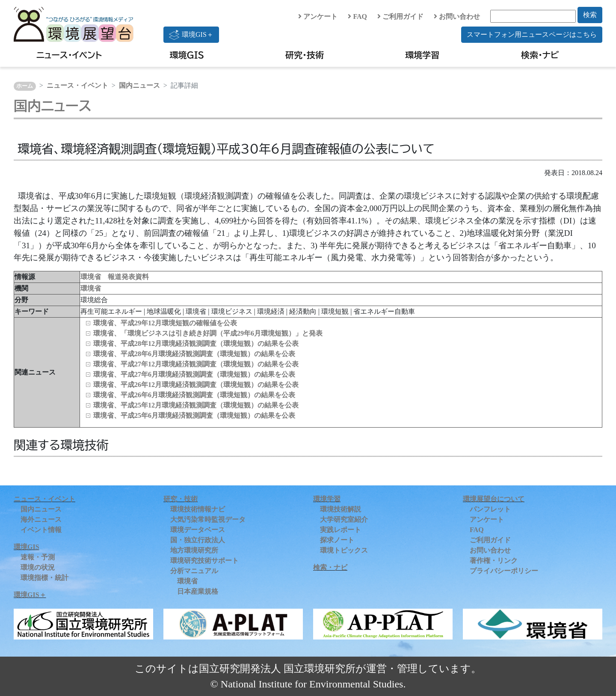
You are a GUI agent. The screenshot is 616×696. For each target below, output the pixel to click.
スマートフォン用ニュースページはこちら (532, 34)
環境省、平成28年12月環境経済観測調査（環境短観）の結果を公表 (196, 344)
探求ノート (337, 540)
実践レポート (341, 530)
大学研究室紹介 (344, 519)
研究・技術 (305, 55)
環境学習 (422, 55)
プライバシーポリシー (504, 571)
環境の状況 (38, 567)
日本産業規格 (198, 591)
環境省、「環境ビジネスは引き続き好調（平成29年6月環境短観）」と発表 (208, 333)
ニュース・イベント (69, 55)
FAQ (357, 16)
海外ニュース (41, 519)
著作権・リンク (494, 561)
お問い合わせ (457, 16)
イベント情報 (41, 530)
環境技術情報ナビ (198, 509)
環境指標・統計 (44, 578)
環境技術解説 (341, 509)
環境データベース (198, 530)
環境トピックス (344, 550)
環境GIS (187, 55)
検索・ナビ (540, 55)
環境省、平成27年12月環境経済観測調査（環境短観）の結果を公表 (196, 364)
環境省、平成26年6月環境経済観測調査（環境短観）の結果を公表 (194, 395)
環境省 (91, 288)
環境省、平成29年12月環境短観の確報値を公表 (165, 323)
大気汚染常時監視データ (208, 519)
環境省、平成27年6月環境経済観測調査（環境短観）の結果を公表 (194, 374)
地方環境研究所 (194, 550)
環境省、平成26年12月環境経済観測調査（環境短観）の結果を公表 (196, 385)
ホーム (25, 86)
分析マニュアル (194, 571)
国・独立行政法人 (198, 540)
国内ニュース (139, 85)
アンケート (318, 16)
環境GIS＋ (191, 35)
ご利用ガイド (400, 16)
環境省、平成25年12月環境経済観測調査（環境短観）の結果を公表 (196, 405)
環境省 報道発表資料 (115, 277)
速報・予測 (38, 557)
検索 (590, 15)
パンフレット (490, 509)
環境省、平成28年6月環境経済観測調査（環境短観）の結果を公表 (194, 354)
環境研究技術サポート (204, 561)
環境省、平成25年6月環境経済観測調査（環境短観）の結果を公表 (194, 415)
